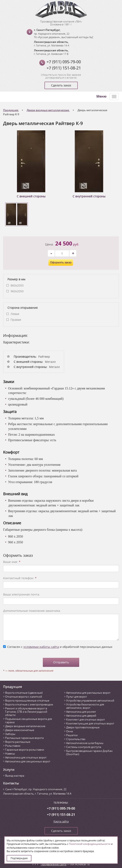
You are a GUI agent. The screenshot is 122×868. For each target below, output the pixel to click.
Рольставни (13, 746)
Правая (16, 320)
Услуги (9, 770)
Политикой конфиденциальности (90, 844)
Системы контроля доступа (84, 747)
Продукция (13, 687)
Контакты (11, 783)
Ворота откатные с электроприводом (29, 704)
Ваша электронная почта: (22, 594)
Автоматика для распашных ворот (88, 693)
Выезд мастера (15, 776)
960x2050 (17, 291)
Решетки (72, 735)
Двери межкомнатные (20, 730)
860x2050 (17, 285)
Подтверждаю (19, 858)
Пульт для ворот (77, 697)
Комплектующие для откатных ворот (90, 723)
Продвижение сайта (54, 864)
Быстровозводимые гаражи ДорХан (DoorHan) (89, 752)
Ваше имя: (12, 562)
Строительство (76, 739)
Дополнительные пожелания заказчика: (32, 611)
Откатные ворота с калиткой (24, 697)
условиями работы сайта (41, 647)
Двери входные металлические (25, 726)
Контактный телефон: (20, 578)
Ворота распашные (18, 742)
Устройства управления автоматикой (90, 701)
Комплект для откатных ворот (86, 719)
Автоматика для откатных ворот (26, 757)
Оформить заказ (61, 262)
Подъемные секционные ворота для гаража (29, 721)
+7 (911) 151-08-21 (64, 68)
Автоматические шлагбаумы (85, 743)
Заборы (10, 734)
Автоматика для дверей (81, 716)
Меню (101, 96)
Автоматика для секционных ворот (28, 761)
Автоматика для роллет (81, 712)
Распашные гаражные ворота (24, 738)
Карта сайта (61, 821)
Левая (15, 314)
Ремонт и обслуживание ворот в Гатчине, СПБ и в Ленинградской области (26, 712)
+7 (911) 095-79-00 (64, 62)
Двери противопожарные (83, 727)
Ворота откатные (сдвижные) (24, 693)
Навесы (10, 754)
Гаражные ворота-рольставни (25, 750)
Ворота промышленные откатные (27, 701)
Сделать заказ (61, 85)
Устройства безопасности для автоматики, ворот (85, 706)
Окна (69, 731)
